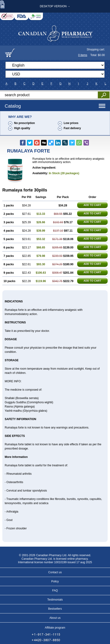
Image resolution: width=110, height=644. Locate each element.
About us (55, 618)
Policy (55, 581)
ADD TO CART (92, 205)
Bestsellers (55, 609)
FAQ (55, 591)
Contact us (55, 572)
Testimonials (55, 600)
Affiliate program (55, 628)
